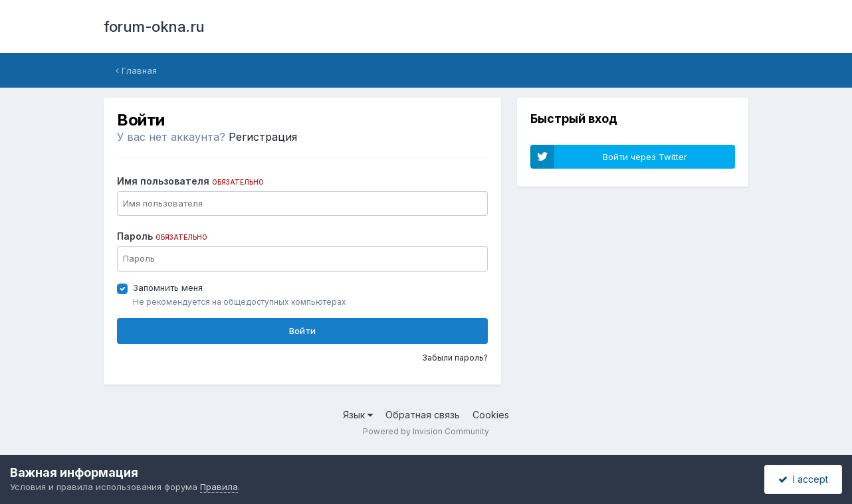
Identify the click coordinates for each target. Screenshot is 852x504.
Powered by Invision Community (426, 431)
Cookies (491, 415)
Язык (358, 415)
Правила (219, 487)
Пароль (162, 236)
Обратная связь (423, 415)
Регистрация (263, 137)
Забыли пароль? (455, 358)
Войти (302, 331)
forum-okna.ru (154, 27)
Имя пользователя (190, 181)
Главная (136, 70)
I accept (803, 479)
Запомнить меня (168, 288)
